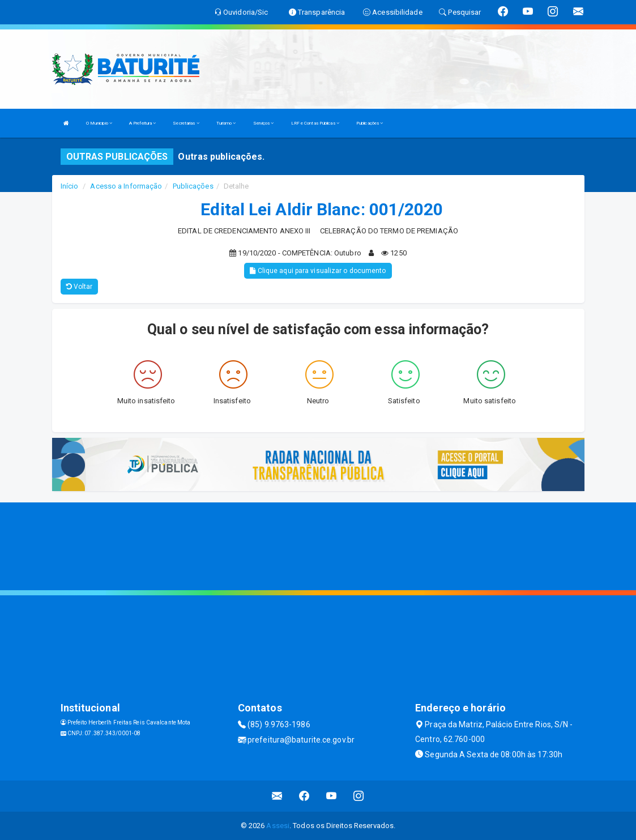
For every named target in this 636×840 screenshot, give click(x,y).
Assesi (278, 826)
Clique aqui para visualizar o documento (318, 271)
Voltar (80, 287)
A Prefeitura (142, 123)
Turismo (226, 123)
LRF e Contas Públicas (315, 123)
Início (70, 186)
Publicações (370, 123)
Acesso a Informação (126, 186)
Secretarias (186, 123)
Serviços (264, 123)
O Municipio (99, 123)
